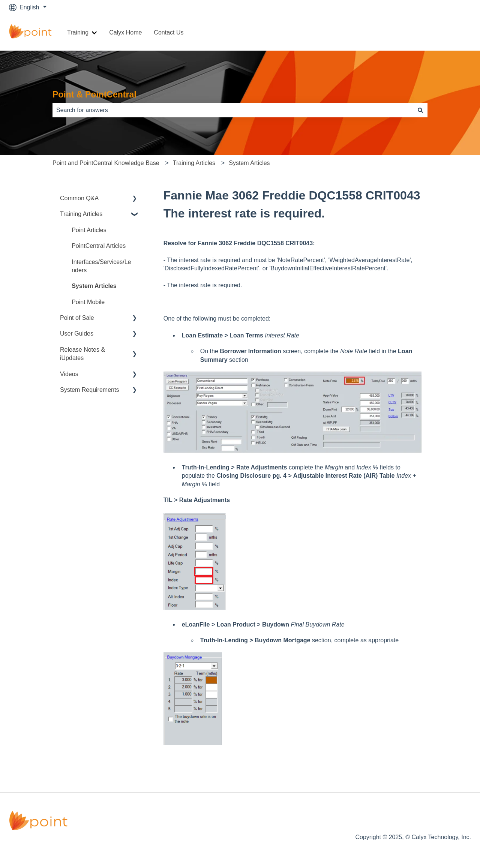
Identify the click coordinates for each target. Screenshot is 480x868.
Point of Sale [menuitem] (77, 318)
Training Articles (194, 163)
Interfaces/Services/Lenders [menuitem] (101, 266)
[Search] (420, 110)
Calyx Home (125, 32)
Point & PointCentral (94, 94)
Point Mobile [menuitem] (88, 302)
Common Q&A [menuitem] (79, 198)
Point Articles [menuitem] (89, 230)
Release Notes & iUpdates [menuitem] (82, 354)
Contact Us (169, 32)
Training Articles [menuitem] (81, 214)
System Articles (249, 163)
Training (78, 32)
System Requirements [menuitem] (89, 390)
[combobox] (233, 110)
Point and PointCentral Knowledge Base (106, 163)
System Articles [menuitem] (94, 286)
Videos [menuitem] (69, 374)
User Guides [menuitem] (77, 334)
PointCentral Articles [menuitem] (99, 246)
